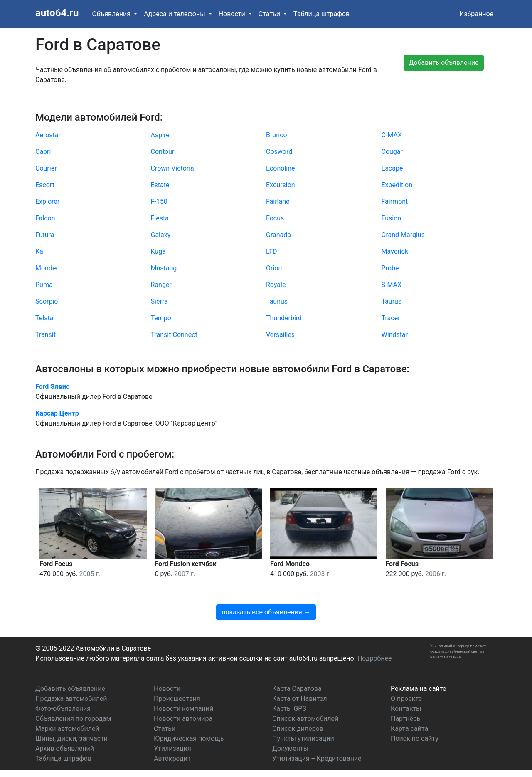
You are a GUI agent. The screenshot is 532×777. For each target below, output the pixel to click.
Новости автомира (183, 719)
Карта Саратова (297, 689)
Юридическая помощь (189, 739)
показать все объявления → (266, 612)
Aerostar (48, 135)
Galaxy (161, 235)
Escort (45, 185)
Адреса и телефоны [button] (175, 14)
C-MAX (392, 135)
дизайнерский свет (462, 651)
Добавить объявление (70, 689)
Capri (43, 152)
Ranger (161, 285)
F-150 (159, 202)
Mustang (164, 268)
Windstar (395, 335)
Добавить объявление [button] (444, 63)
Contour (163, 152)
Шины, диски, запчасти (71, 739)
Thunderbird (284, 318)
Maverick (395, 251)
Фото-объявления (63, 709)
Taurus (392, 301)
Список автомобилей (305, 719)
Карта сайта (409, 729)
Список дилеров (298, 729)
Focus (275, 218)
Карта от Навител (300, 699)
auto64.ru (57, 13)
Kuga (158, 251)
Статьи (165, 729)
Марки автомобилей (67, 729)
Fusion (392, 218)
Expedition (397, 185)
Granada (278, 235)
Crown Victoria (172, 168)
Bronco (277, 135)
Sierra (159, 301)
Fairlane (278, 202)
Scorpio (47, 301)
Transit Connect (174, 335)
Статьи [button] (270, 14)
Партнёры (406, 719)
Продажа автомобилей (71, 699)
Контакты (406, 709)
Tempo (161, 318)
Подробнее (375, 658)
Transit (46, 335)
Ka (39, 251)
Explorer (47, 202)
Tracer (391, 318)
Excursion (281, 185)
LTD (272, 251)
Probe (390, 268)
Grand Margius (403, 235)
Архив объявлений (65, 749)
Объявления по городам (73, 719)
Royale (276, 285)
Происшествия (177, 699)
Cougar (392, 152)
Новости (167, 689)
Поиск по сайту (415, 739)
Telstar (46, 318)
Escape (392, 168)
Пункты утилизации (303, 739)
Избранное (476, 14)
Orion (274, 268)
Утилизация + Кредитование (317, 758)
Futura (45, 235)
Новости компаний (183, 709)
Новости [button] (233, 14)
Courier (46, 168)
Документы (290, 749)
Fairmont (395, 202)
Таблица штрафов (321, 14)
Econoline (281, 168)
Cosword (279, 152)
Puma (44, 285)
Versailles (280, 335)
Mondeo (48, 268)
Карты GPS (289, 709)
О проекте (406, 699)
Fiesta (160, 218)
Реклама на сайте (418, 689)
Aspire (160, 135)
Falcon (45, 218)
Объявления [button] (112, 14)
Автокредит (172, 758)
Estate (160, 185)
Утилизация (172, 749)
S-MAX (392, 285)
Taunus (277, 301)
